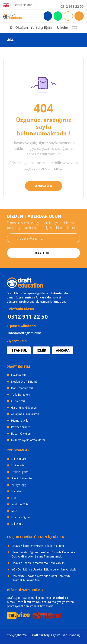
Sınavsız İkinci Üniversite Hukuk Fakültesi (38, 546)
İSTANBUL (19, 350)
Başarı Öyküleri (21, 434)
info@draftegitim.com (25, 333)
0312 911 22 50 (72, 6)
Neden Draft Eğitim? (24, 382)
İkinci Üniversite (22, 478)
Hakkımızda (19, 375)
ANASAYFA (44, 186)
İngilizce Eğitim (21, 504)
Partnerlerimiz (20, 427)
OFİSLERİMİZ (23, 5)
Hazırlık (16, 491)
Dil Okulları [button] (19, 27)
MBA (14, 511)
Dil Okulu (17, 524)
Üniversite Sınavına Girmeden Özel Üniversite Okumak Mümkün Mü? (41, 578)
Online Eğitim (20, 472)
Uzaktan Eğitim (21, 517)
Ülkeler (63, 27)
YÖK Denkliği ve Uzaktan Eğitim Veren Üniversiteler (45, 569)
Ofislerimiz (18, 401)
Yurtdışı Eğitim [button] (43, 27)
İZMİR (41, 350)
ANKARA (63, 350)
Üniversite (18, 465)
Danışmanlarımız (22, 388)
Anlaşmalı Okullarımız (25, 414)
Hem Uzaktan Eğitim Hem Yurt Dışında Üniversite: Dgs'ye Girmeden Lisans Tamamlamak (44, 554)
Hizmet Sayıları (21, 421)
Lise (14, 498)
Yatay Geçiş (19, 485)
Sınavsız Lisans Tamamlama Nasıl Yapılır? (38, 563)
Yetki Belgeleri (20, 395)
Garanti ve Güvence (24, 408)
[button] (74, 28)
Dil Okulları (19, 459)
